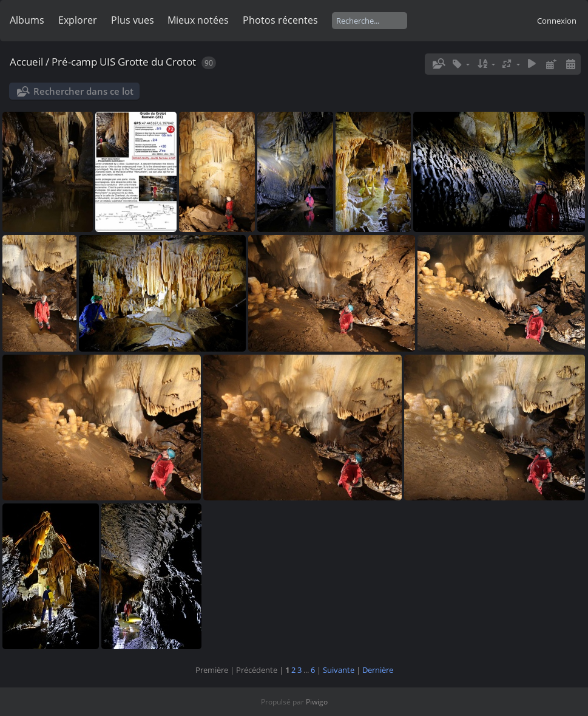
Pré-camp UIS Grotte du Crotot (124, 62)
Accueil (26, 62)
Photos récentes (280, 20)
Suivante (339, 670)
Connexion (557, 21)
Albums (27, 20)
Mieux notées (198, 20)
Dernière (378, 670)
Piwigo (317, 702)
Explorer (78, 20)
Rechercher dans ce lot (83, 91)
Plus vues (133, 20)
